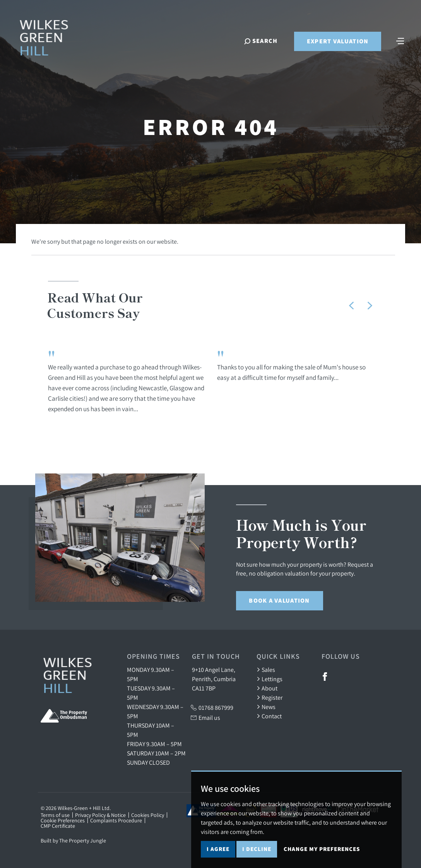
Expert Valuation (337, 42)
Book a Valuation (279, 601)
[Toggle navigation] (400, 41)
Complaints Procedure (116, 820)
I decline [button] (257, 849)
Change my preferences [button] (322, 849)
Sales (266, 670)
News (266, 707)
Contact (269, 716)
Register (270, 697)
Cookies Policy (148, 815)
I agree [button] (218, 849)
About (267, 688)
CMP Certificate (58, 826)
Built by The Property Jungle (73, 841)
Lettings (270, 679)
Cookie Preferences (63, 820)
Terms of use (55, 815)
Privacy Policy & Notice (100, 815)
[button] (351, 306)
